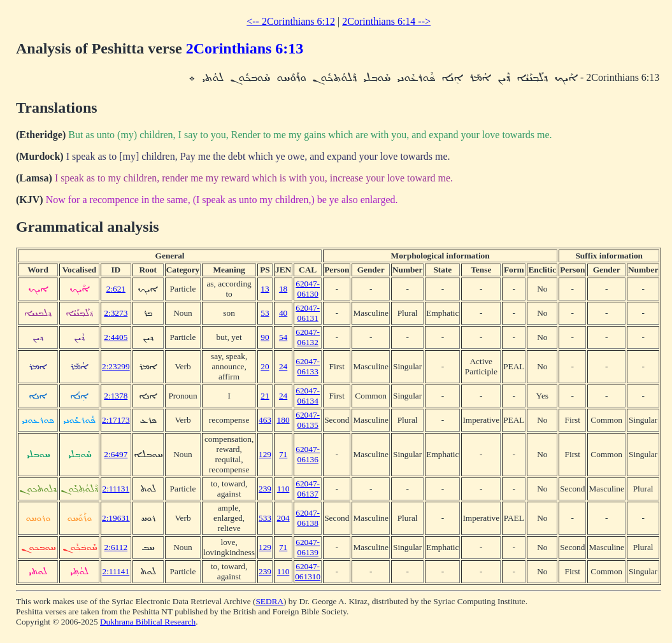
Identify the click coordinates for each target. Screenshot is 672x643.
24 (283, 366)
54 (283, 337)
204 (283, 518)
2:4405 (116, 337)
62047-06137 (308, 489)
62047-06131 (308, 313)
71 (283, 454)
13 (265, 289)
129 (265, 454)
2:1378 (116, 396)
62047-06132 (308, 337)
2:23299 (116, 366)
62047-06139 (308, 547)
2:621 (116, 289)
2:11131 (116, 489)
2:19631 (116, 518)
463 (265, 420)
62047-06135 (308, 420)
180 (283, 420)
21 (265, 396)
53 (265, 313)
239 (265, 489)
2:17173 (116, 420)
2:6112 (116, 547)
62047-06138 (308, 518)
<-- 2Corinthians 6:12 (291, 21)
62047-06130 (308, 289)
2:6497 (116, 454)
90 (265, 337)
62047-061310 (308, 571)
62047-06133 (308, 366)
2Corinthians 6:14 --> (386, 21)
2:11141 (116, 571)
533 (265, 518)
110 (283, 489)
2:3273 (116, 313)
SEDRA (269, 601)
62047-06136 (308, 454)
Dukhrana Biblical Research (148, 622)
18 (283, 289)
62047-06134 (308, 396)
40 (283, 313)
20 (265, 366)
